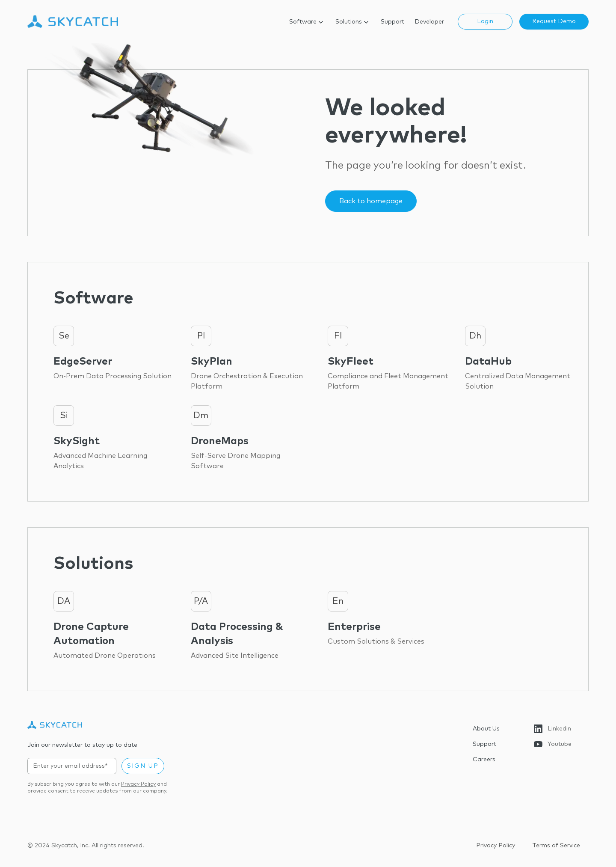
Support (392, 22)
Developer (429, 22)
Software (307, 22)
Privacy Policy (138, 784)
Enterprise (354, 627)
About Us (486, 729)
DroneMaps (220, 441)
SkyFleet (351, 362)
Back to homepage (371, 201)
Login (485, 21)
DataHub (488, 362)
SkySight (77, 441)
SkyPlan (212, 362)
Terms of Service (556, 846)
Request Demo (554, 21)
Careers (484, 760)
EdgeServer (83, 362)
